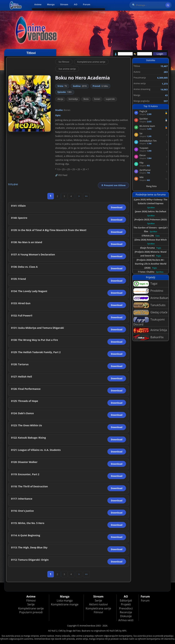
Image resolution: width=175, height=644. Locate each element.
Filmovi (31, 600)
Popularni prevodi (31, 612)
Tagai (145, 284)
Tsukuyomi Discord (149, 322)
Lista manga (65, 600)
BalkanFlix (148, 337)
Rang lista (152, 186)
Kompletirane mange (65, 604)
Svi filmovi (64, 62)
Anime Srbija (150, 330)
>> (86, 196)
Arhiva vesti (126, 620)
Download (117, 207)
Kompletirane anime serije (91, 62)
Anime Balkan (151, 298)
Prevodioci (126, 608)
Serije (31, 604)
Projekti (126, 604)
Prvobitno (148, 291)
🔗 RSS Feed (61, 175)
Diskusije (126, 616)
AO (76, 4)
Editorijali (126, 600)
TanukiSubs (149, 305)
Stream (64, 4)
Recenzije (126, 612)
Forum (87, 4)
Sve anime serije (67, 69)
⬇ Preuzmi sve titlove (113, 185)
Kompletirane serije (31, 608)
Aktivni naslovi (98, 604)
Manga (51, 4)
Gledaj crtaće (150, 313)
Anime (38, 4)
